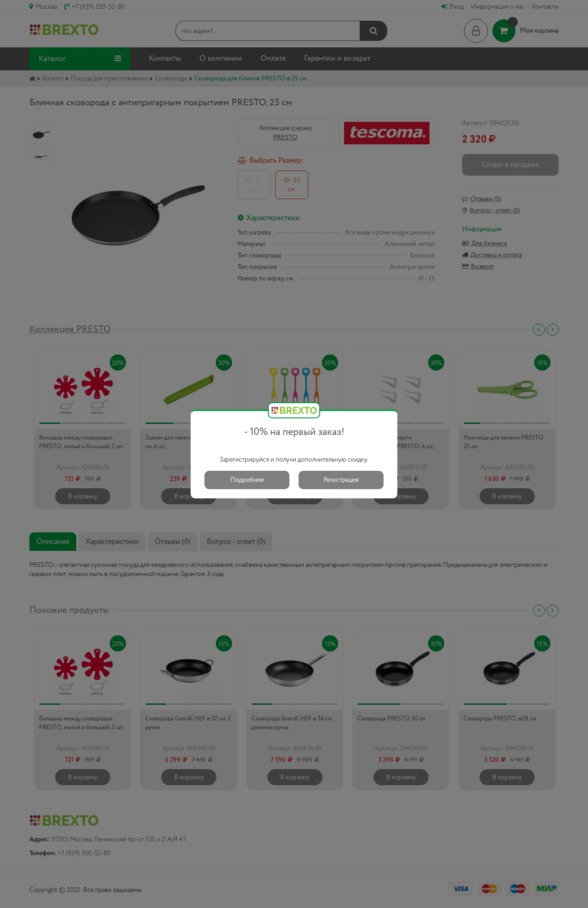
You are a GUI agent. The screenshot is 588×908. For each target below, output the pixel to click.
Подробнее (247, 480)
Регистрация (341, 480)
